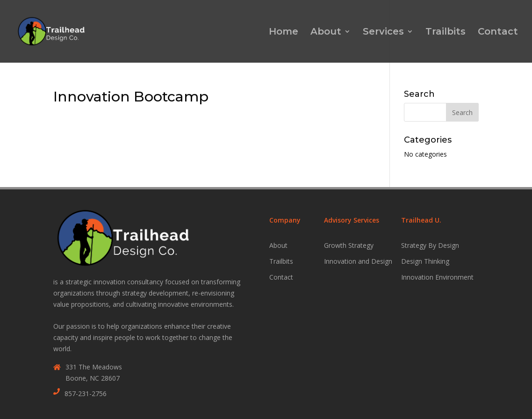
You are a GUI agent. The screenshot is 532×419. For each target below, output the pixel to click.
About (326, 33)
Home (284, 33)
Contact (498, 33)
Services (383, 33)
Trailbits (446, 33)
